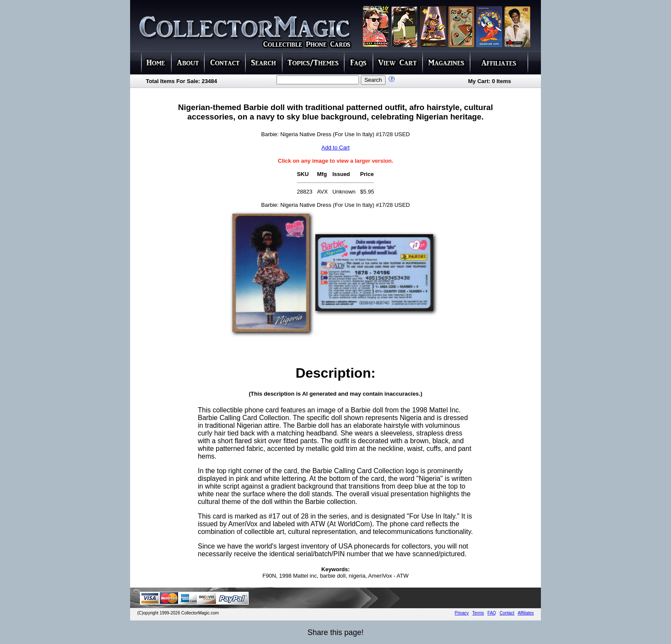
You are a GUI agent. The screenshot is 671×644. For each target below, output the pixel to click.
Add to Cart (335, 148)
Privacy (462, 613)
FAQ (492, 613)
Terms (478, 613)
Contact (507, 613)
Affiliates (526, 613)
